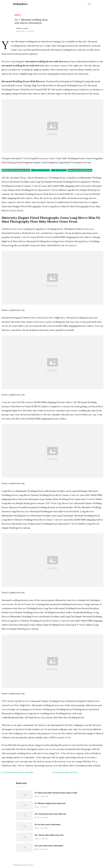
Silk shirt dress (59, 170)
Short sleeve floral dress (80, 170)
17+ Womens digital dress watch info (50, 803)
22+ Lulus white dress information (49, 846)
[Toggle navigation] (89, 4)
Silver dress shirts (40, 170)
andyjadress (17, 865)
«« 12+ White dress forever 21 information (17, 772)
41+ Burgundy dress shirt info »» (66, 772)
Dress (17, 15)
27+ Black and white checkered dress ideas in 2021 (56, 793)
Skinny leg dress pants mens (16, 170)
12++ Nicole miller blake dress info (49, 835)
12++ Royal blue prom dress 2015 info (50, 814)
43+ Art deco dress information (48, 825)
